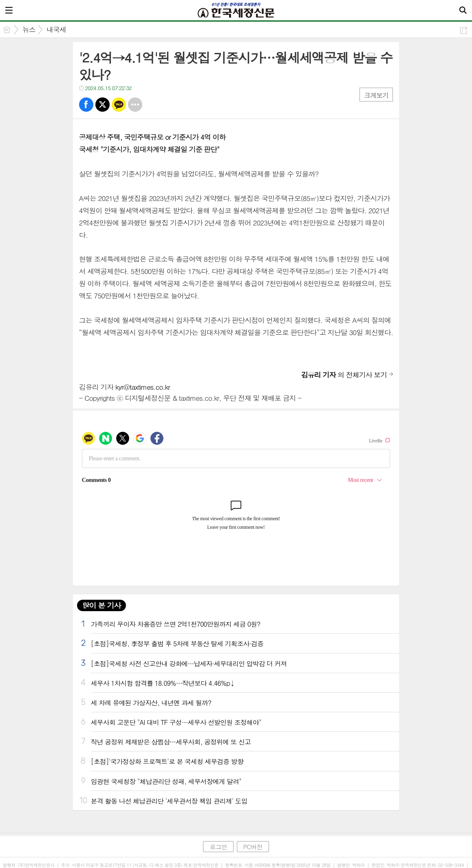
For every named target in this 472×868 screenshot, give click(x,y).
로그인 (218, 847)
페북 (86, 105)
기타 (135, 105)
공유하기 (464, 30)
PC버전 (253, 847)
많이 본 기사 (101, 605)
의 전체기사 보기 (344, 375)
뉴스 (29, 29)
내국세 (56, 29)
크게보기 (376, 95)
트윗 (103, 105)
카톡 (119, 105)
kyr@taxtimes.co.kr (143, 387)
